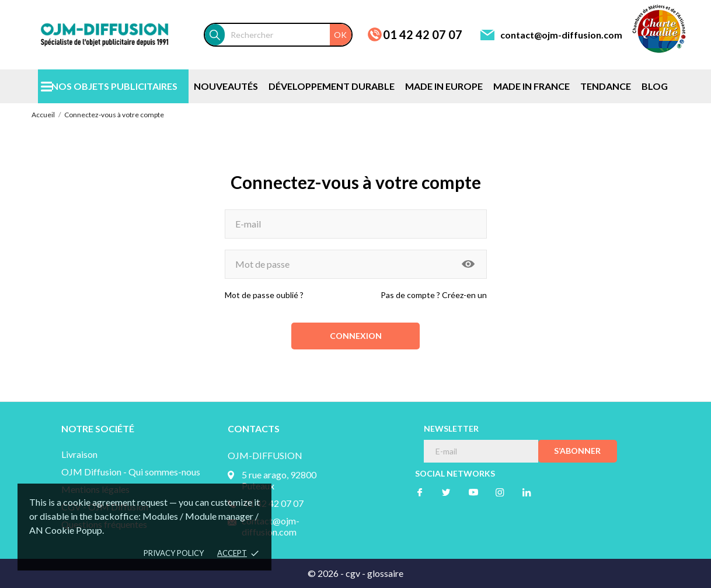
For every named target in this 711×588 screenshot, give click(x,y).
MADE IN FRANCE (531, 86)
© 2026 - (327, 573)
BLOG (655, 86)
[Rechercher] (288, 35)
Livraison (79, 454)
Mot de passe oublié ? (264, 295)
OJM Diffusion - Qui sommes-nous (131, 472)
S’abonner (577, 451)
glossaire (385, 573)
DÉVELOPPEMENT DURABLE (332, 86)
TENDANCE (606, 86)
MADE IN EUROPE (444, 86)
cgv (353, 573)
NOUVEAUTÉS (226, 86)
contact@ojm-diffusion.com (561, 35)
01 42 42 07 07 (423, 34)
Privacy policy (174, 553)
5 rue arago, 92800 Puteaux (279, 480)
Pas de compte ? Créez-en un (434, 295)
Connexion (356, 336)
